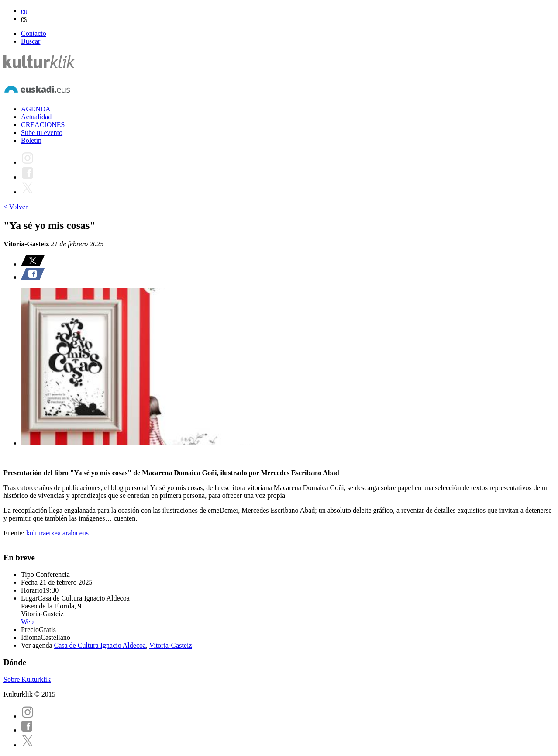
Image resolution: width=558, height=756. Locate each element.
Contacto (34, 33)
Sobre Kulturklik (27, 679)
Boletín (31, 140)
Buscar (31, 41)
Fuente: (15, 533)
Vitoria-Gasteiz (171, 645)
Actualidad (36, 117)
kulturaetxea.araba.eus (57, 533)
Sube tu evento (42, 133)
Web (27, 622)
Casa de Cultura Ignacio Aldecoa (100, 645)
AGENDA (36, 109)
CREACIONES (43, 125)
